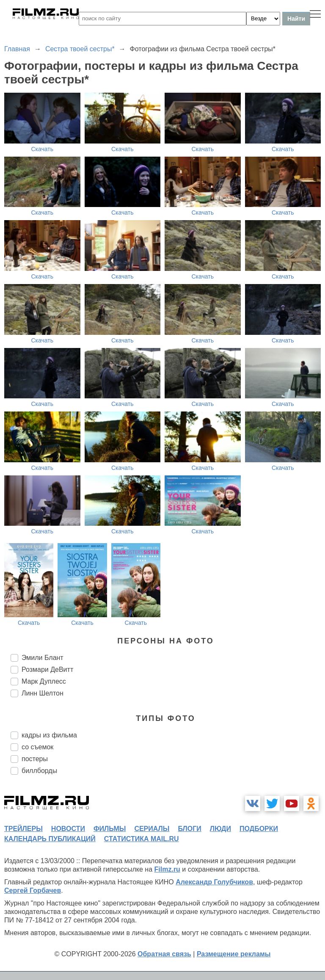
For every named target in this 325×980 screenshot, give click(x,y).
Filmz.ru (167, 869)
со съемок (37, 747)
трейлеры (23, 829)
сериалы (152, 829)
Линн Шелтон (43, 693)
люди (220, 829)
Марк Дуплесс (44, 681)
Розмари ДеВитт (47, 669)
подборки (259, 829)
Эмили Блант (43, 658)
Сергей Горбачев (33, 890)
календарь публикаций (50, 839)
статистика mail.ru (142, 839)
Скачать (43, 149)
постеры (35, 759)
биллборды (39, 771)
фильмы (110, 829)
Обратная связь (164, 954)
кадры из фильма (49, 735)
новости (68, 829)
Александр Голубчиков (214, 882)
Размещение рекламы (234, 954)
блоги (189, 829)
